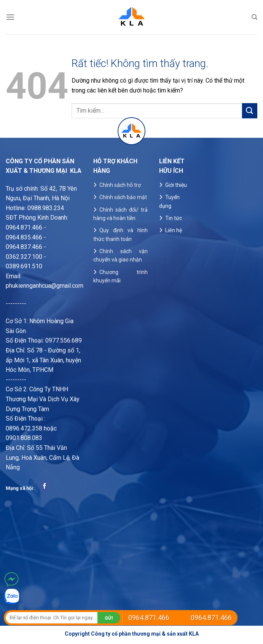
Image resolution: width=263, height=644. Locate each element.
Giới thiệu (176, 185)
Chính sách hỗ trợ (120, 185)
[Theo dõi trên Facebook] (45, 486)
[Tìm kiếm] (254, 17)
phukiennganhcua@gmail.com (45, 286)
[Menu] (10, 17)
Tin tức (174, 218)
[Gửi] (250, 111)
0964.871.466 (149, 618)
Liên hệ (174, 230)
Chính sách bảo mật (123, 197)
